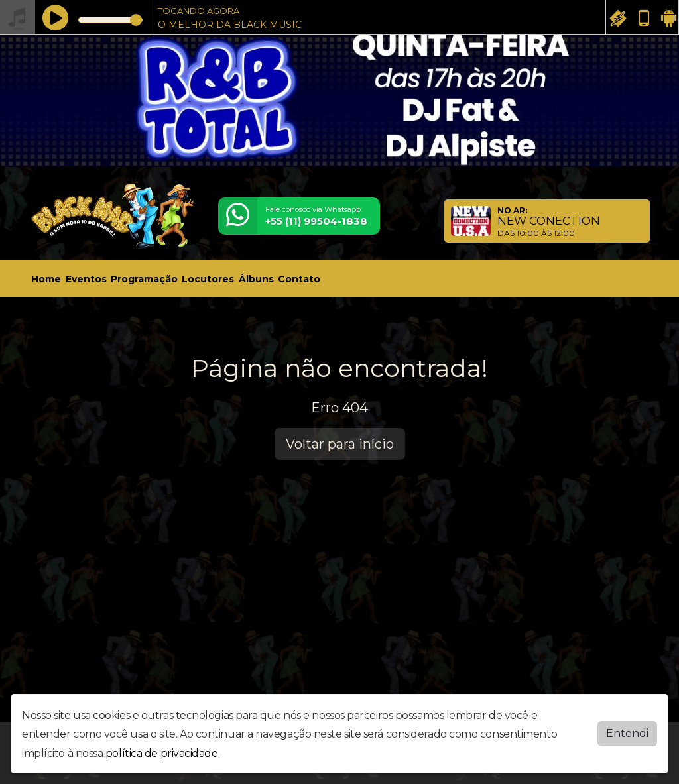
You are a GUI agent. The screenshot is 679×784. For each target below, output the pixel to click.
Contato (299, 279)
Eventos (86, 279)
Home (46, 279)
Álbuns (256, 279)
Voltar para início (340, 444)
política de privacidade (162, 751)
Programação (144, 279)
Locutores (208, 279)
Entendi (627, 730)
